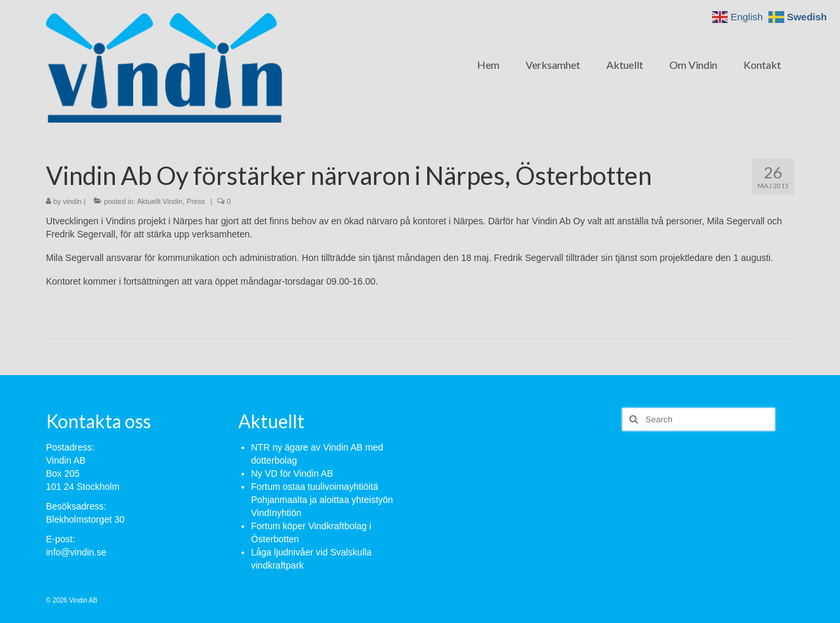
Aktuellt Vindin (160, 201)
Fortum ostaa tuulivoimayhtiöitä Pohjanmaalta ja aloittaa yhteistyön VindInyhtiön (322, 500)
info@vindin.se (76, 552)
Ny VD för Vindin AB (292, 473)
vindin (73, 201)
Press (196, 201)
